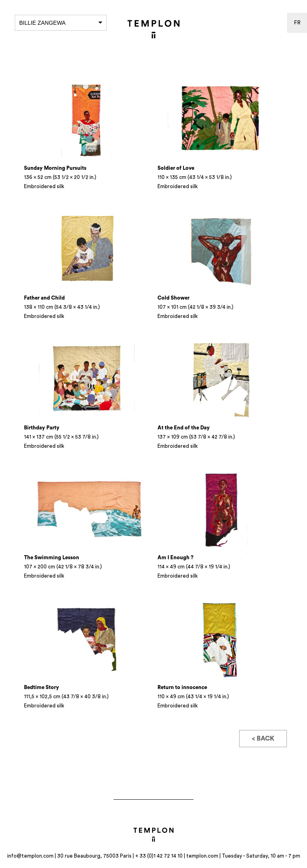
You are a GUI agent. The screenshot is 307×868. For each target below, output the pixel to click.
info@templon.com (30, 856)
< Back (263, 739)
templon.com (202, 856)
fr (297, 23)
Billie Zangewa (61, 23)
